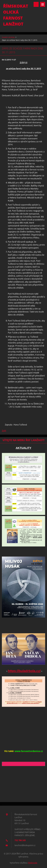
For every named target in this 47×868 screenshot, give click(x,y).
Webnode (33, 863)
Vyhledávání (36, 4)
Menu (43, 4)
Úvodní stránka (8, 37)
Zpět (4, 431)
